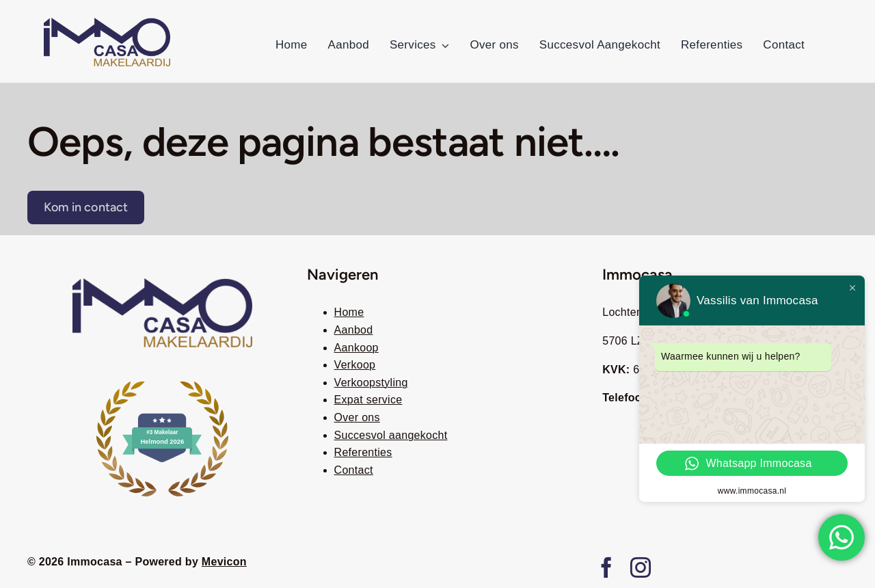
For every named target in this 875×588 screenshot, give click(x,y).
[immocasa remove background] (107, 23)
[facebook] (606, 567)
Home (349, 312)
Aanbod (354, 330)
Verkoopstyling (371, 383)
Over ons (357, 417)
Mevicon (224, 562)
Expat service (368, 400)
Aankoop (356, 348)
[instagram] (641, 567)
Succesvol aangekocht (391, 435)
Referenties (363, 452)
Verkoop (355, 365)
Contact (354, 470)
